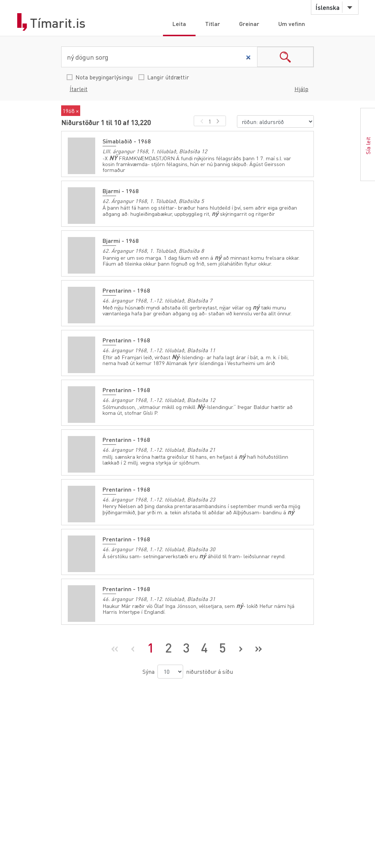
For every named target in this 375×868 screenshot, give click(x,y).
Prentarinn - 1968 (126, 290)
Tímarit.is (58, 23)
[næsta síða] (219, 121)
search (285, 57)
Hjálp (301, 89)
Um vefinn (292, 24)
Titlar (213, 24)
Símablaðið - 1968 (127, 141)
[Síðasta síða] (258, 648)
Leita (179, 24)
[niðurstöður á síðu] (170, 672)
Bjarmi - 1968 (121, 191)
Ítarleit (79, 89)
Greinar (249, 24)
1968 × (71, 111)
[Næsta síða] (240, 648)
